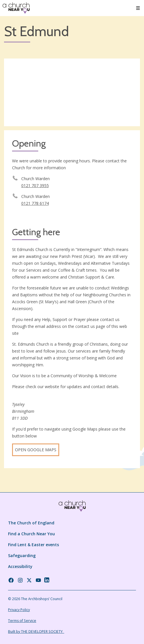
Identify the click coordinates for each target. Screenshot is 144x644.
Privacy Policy (19, 610)
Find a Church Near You (31, 534)
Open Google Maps (36, 450)
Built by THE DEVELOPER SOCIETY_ (36, 632)
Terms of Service (22, 621)
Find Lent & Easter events (33, 545)
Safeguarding (22, 556)
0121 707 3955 (35, 185)
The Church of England (31, 523)
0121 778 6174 (35, 203)
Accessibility (20, 566)
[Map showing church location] (72, 93)
